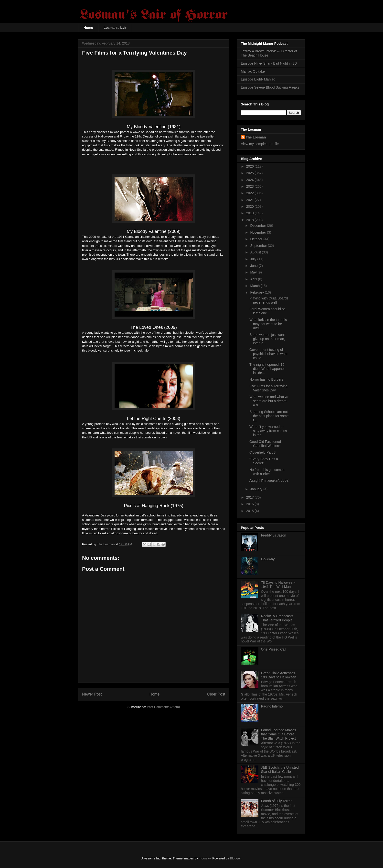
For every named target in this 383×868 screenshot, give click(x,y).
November (258, 232)
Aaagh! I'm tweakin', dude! (269, 480)
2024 (250, 180)
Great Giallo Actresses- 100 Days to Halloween (279, 675)
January (257, 489)
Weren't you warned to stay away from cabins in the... (268, 431)
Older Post (216, 694)
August (256, 252)
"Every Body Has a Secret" (264, 461)
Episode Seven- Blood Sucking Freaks (270, 87)
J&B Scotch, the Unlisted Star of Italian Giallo (280, 770)
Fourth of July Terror (276, 801)
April (254, 279)
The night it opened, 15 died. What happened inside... (267, 369)
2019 (250, 213)
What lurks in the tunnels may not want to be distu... (268, 324)
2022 (250, 193)
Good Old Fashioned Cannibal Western (265, 444)
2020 (250, 206)
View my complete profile (260, 144)
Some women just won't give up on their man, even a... (267, 339)
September (259, 246)
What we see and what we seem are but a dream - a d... (269, 401)
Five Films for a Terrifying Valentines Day (268, 388)
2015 (250, 511)
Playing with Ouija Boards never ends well (269, 300)
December (258, 226)
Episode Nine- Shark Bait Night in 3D (269, 63)
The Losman (256, 137)
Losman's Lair (115, 28)
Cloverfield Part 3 (262, 452)
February (257, 292)
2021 (250, 200)
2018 (250, 220)
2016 (250, 504)
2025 (250, 173)
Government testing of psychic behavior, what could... (268, 354)
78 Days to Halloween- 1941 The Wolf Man (278, 585)
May (254, 272)
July (254, 259)
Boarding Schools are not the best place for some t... (269, 416)
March (255, 286)
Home (88, 28)
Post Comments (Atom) (163, 707)
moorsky (205, 858)
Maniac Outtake (253, 71)
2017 (250, 497)
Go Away (268, 559)
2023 (250, 186)
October (257, 239)
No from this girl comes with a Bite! (267, 472)
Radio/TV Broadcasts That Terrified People (277, 618)
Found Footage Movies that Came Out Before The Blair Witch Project (279, 734)
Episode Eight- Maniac (258, 79)
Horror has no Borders (266, 379)
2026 (250, 166)
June (254, 266)
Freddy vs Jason (274, 535)
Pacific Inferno (272, 706)
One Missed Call (274, 649)
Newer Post (92, 694)
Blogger (235, 858)
